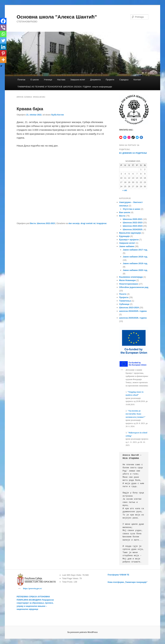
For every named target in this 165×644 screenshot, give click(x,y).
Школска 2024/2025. (133, 229)
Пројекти (110, 80)
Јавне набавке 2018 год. (135, 257)
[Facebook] (3, 21)
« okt (125, 190)
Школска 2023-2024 (133, 226)
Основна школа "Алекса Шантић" (57, 17)
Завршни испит (78, 80)
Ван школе (125, 212)
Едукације (124, 236)
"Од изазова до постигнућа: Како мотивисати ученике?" (136, 414)
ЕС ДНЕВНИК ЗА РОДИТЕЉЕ (133, 153)
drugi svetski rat (88, 223)
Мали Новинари (127, 280)
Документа (95, 80)
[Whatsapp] (3, 34)
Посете (123, 294)
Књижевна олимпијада (131, 277)
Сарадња (124, 80)
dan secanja (74, 223)
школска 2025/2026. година (133, 318)
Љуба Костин (57, 115)
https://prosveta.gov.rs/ (32, 588)
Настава (61, 80)
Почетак (21, 80)
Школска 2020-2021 (133, 219)
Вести (33, 223)
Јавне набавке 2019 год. (135, 263)
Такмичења (125, 301)
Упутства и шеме (131, 209)
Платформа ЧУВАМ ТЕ (118, 575)
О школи (35, 80)
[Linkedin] (3, 47)
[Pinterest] (3, 53)
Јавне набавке (127, 246)
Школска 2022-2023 (46, 223)
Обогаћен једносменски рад (134, 287)
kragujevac (102, 223)
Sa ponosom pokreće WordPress (82, 633)
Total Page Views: (71, 578)
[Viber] (3, 28)
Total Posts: (68, 582)
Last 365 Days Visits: (72, 575)
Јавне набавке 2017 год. (135, 250)
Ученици (48, 80)
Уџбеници (124, 304)
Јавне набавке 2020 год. (135, 270)
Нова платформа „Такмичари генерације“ (128, 582)
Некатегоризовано (129, 284)
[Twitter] (3, 40)
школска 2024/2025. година (133, 311)
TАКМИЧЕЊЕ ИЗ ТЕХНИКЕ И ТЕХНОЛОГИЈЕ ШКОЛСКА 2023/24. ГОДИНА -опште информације (65, 87)
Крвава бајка (30, 109)
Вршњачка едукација (130, 233)
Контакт (137, 80)
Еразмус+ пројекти (129, 240)
